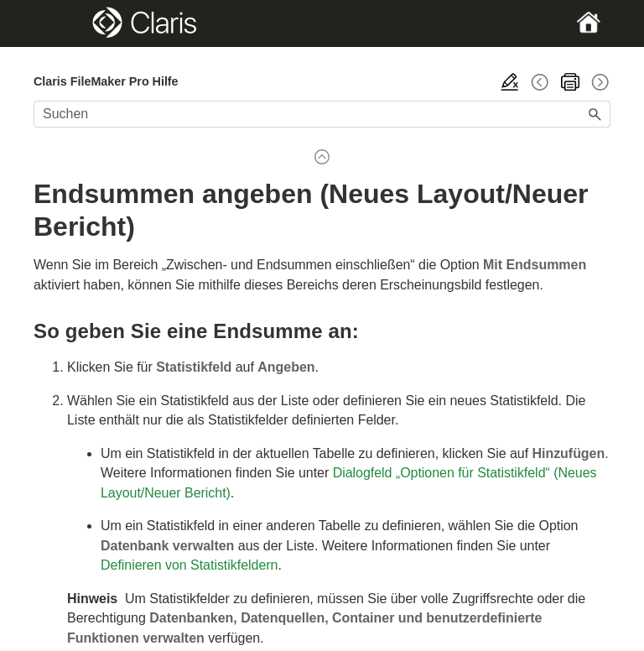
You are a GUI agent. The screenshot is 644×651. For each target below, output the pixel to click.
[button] (595, 114)
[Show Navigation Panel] (61, 23)
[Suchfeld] (322, 114)
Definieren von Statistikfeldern (189, 565)
